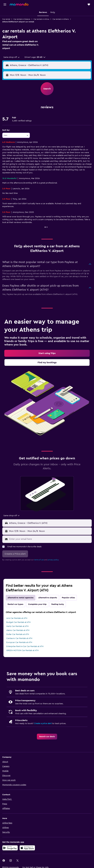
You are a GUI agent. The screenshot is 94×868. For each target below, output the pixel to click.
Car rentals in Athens (61, 19)
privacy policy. (53, 560)
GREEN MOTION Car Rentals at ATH (22, 650)
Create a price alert (43, 724)
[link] (47, 353)
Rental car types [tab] (15, 604)
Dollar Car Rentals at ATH (18, 634)
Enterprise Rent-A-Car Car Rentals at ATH (25, 646)
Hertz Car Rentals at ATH (17, 626)
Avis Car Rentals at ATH (17, 618)
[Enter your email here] (50, 539)
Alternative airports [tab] (48, 598)
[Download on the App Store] (27, 848)
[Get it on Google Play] (10, 848)
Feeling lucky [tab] (58, 604)
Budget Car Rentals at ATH (18, 622)
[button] (5, 4)
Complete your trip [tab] (37, 604)
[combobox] (12, 57)
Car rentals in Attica (41, 19)
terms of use (39, 560)
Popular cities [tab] (68, 598)
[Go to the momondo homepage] (19, 4)
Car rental (6, 19)
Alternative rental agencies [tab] (21, 598)
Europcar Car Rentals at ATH (19, 642)
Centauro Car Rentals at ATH (19, 638)
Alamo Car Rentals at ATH (18, 630)
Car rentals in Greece (22, 19)
